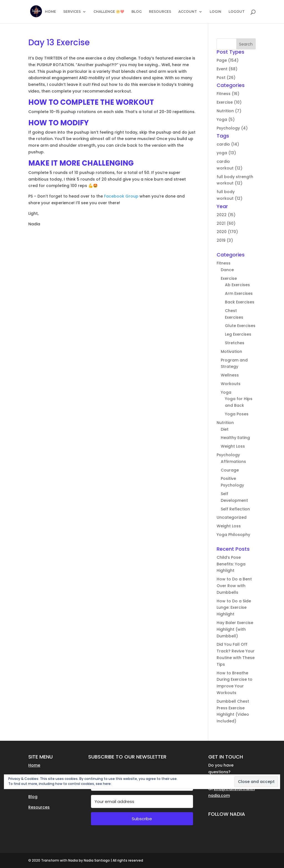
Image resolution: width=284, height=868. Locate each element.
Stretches (235, 343)
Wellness (230, 375)
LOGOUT (237, 12)
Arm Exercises (239, 293)
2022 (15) (226, 215)
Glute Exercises (240, 326)
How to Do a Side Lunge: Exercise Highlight (234, 608)
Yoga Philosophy (233, 535)
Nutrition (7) (229, 111)
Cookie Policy (124, 784)
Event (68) (227, 69)
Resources (39, 807)
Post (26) (226, 78)
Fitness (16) (228, 94)
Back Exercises (240, 302)
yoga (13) (226, 153)
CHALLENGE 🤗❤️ (109, 12)
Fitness (224, 263)
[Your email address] (142, 801)
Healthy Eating (235, 438)
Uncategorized (232, 517)
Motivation (231, 351)
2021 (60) (226, 223)
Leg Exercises (238, 334)
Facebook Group (121, 196)
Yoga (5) (226, 119)
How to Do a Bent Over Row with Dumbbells (234, 586)
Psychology (228, 455)
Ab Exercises (237, 285)
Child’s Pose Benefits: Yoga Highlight (231, 564)
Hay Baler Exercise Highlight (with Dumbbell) (235, 629)
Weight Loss (233, 446)
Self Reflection (235, 509)
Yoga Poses (237, 414)
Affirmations (233, 462)
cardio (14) (228, 144)
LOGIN (215, 12)
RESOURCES (160, 12)
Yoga (226, 392)
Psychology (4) (232, 128)
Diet (225, 429)
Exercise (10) (229, 102)
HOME (50, 12)
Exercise (229, 278)
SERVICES (72, 12)
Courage (230, 470)
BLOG (137, 12)
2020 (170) (227, 232)
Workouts (231, 384)
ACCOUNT (188, 12)
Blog (33, 797)
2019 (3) (225, 240)
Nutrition (225, 423)
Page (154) (228, 60)
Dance (227, 270)
